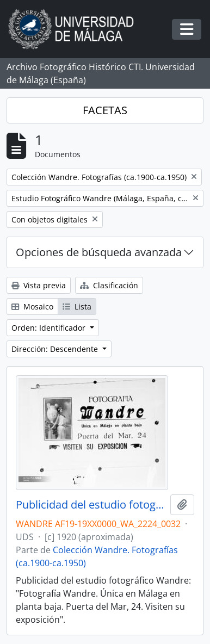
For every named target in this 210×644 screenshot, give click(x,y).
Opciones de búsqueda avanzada (99, 252)
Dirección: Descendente (56, 349)
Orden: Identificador (50, 328)
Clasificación (109, 285)
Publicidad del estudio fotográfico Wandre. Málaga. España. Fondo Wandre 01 (91, 505)
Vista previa (39, 285)
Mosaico (32, 306)
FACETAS (105, 110)
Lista (77, 306)
